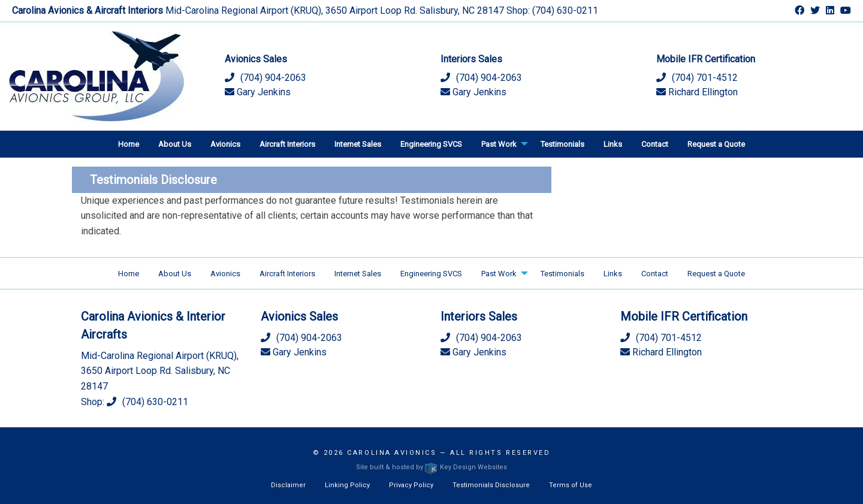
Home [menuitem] (129, 144)
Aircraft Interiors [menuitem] (287, 144)
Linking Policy (347, 485)
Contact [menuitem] (655, 144)
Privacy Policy (411, 485)
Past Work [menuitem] (499, 144)
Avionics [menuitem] (225, 144)
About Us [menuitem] (175, 144)
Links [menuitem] (613, 144)
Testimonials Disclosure (491, 485)
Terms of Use (571, 485)
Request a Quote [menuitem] (716, 144)
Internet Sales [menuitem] (358, 144)
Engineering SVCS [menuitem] (431, 144)
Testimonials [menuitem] (562, 144)
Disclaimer (288, 485)
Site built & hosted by (431, 467)
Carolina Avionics (392, 453)
